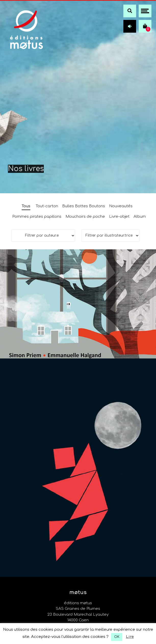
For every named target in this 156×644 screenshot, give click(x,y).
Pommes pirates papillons (37, 217)
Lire (130, 637)
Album (140, 217)
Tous (26, 206)
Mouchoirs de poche (85, 217)
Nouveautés (121, 206)
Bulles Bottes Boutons (84, 206)
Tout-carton (47, 206)
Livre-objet (119, 217)
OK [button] (117, 637)
